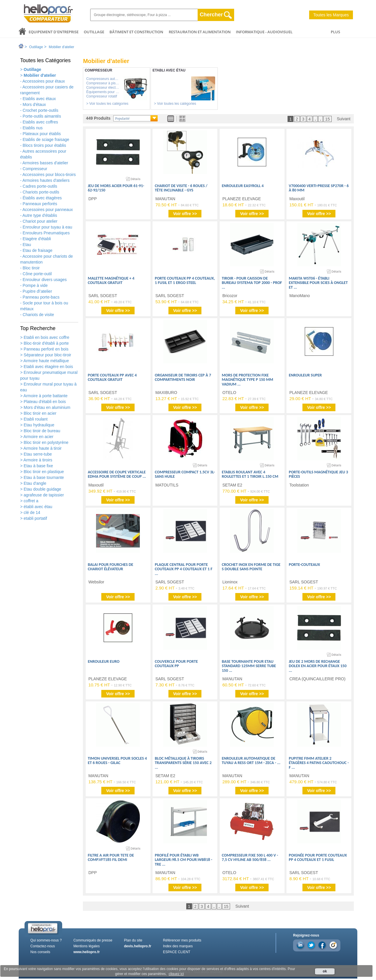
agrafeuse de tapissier (43, 495)
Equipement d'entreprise (54, 32)
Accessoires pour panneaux (48, 210)
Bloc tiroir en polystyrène (45, 442)
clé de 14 (31, 512)
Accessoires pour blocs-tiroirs (49, 175)
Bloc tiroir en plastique (43, 472)
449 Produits (98, 118)
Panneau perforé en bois (45, 349)
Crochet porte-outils (41, 110)
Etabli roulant (35, 419)
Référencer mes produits (182, 940)
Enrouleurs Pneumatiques (46, 233)
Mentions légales (86, 946)
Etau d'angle (34, 483)
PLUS (335, 32)
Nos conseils (40, 952)
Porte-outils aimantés (42, 116)
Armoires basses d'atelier (45, 163)
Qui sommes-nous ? (46, 940)
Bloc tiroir (31, 268)
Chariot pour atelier (40, 221)
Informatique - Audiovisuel (264, 32)
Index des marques (178, 946)
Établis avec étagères (42, 198)
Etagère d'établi (37, 239)
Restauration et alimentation (200, 32)
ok (325, 971)
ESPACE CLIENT (177, 952)
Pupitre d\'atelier (38, 291)
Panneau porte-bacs (41, 297)
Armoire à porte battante (45, 396)
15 (328, 119)
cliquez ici (176, 974)
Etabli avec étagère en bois (48, 367)
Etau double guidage (42, 489)
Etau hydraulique (38, 425)
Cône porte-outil (37, 274)
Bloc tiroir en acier (39, 413)
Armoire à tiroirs (37, 460)
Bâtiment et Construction (136, 32)
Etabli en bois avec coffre (46, 337)
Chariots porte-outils (41, 192)
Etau (27, 245)
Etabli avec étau (169, 70)
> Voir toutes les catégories (107, 104)
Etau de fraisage (38, 250)
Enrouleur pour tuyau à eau (48, 227)
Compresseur (35, 169)
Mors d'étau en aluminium (46, 407)
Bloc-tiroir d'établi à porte (46, 343)
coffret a (30, 501)
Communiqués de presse (93, 940)
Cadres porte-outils (40, 186)
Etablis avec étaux (39, 99)
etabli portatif (35, 518)
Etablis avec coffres (40, 122)
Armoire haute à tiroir (42, 448)
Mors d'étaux (34, 104)
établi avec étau (37, 507)
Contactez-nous (43, 946)
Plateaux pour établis (42, 134)
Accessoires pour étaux (44, 81)
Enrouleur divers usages (45, 280)
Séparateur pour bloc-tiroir (47, 355)
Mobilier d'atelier (61, 47)
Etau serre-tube (37, 454)
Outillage (94, 32)
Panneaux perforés (40, 204)
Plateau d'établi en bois (44, 402)
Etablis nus (33, 128)
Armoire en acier (38, 437)
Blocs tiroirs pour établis (45, 145)
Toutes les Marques (331, 15)
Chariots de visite (38, 315)
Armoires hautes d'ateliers (46, 180)
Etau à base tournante (43, 477)
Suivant (344, 119)
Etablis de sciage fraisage (46, 139)
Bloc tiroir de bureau (41, 431)
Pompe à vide (35, 285)
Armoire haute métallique (46, 361)
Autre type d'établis (40, 215)
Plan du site (133, 940)
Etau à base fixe (38, 466)
